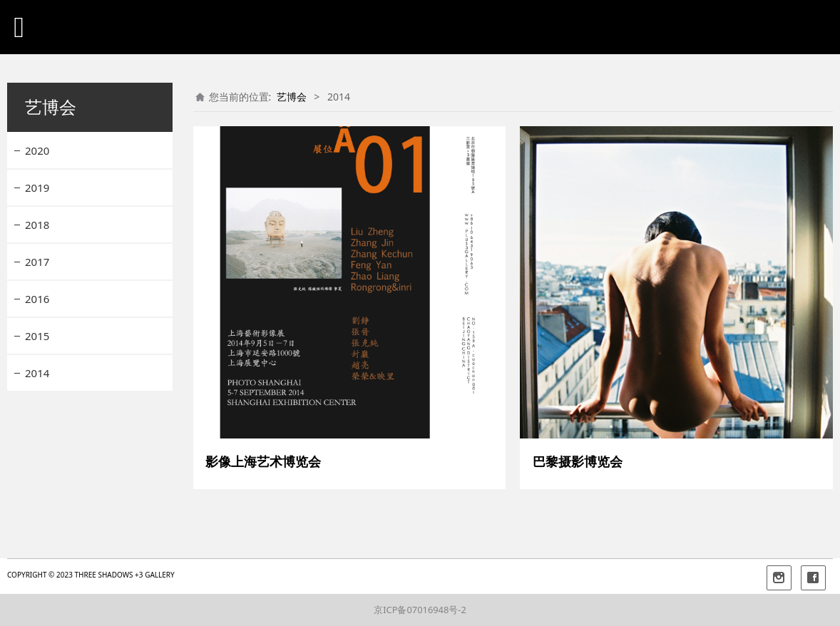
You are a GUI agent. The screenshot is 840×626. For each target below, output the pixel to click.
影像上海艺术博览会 (263, 461)
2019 (37, 188)
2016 (37, 299)
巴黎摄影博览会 (578, 461)
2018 (37, 225)
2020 (37, 150)
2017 (37, 262)
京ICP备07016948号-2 (420, 610)
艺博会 (292, 97)
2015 (37, 336)
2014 (37, 373)
